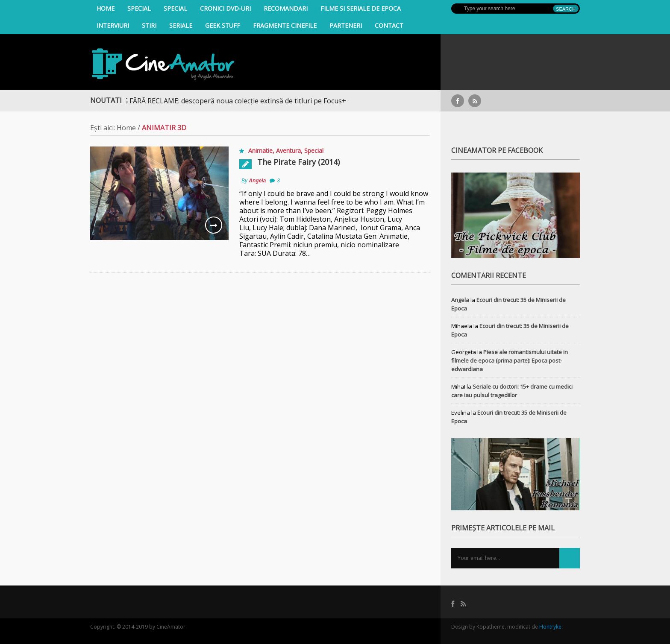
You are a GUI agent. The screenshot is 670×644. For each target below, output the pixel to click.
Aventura (288, 151)
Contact (389, 25)
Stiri (149, 25)
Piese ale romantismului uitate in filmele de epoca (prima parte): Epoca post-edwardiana (510, 360)
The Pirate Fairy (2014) (298, 162)
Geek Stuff (223, 25)
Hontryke (550, 627)
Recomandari (286, 8)
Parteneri (346, 25)
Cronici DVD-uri (225, 8)
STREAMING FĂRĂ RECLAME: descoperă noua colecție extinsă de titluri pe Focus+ (222, 101)
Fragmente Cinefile (285, 25)
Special (139, 8)
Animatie (260, 151)
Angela (257, 181)
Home (106, 8)
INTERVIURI (113, 25)
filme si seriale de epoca (361, 8)
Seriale (181, 25)
